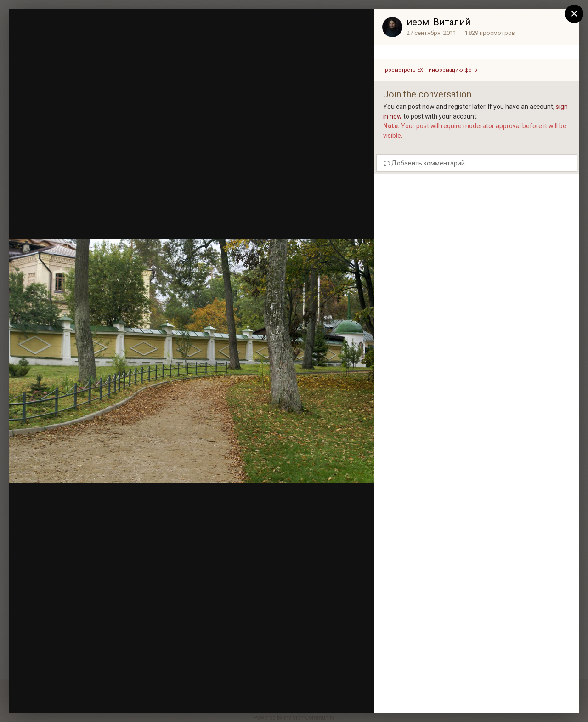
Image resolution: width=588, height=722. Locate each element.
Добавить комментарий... (426, 163)
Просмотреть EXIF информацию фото (429, 70)
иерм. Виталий (438, 22)
